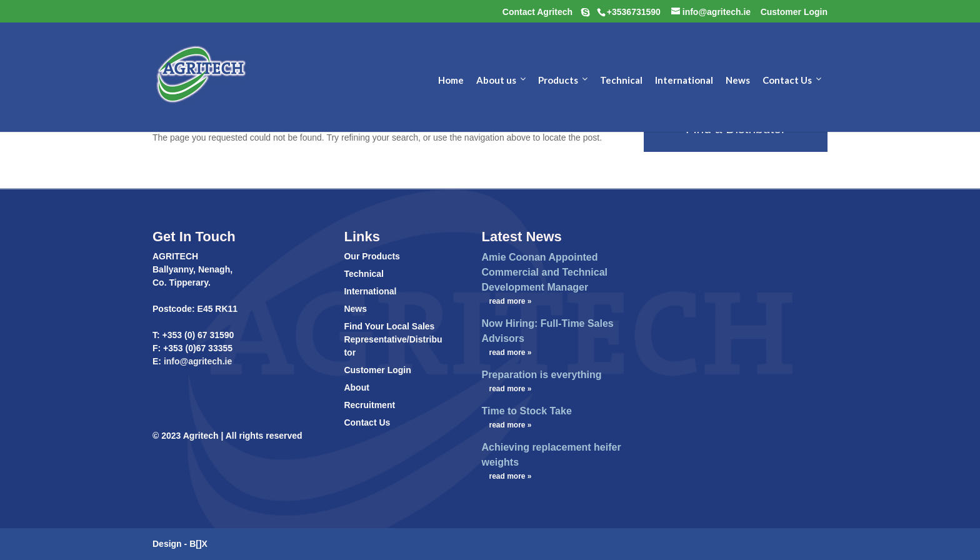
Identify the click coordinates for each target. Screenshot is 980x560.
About (356, 387)
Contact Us (367, 422)
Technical (364, 274)
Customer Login (377, 370)
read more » (510, 301)
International (370, 291)
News (355, 309)
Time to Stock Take (526, 411)
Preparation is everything (541, 375)
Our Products (372, 256)
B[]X (198, 544)
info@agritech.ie (197, 361)
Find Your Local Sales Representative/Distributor (393, 339)
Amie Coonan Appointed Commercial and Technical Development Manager (544, 272)
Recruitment (369, 405)
